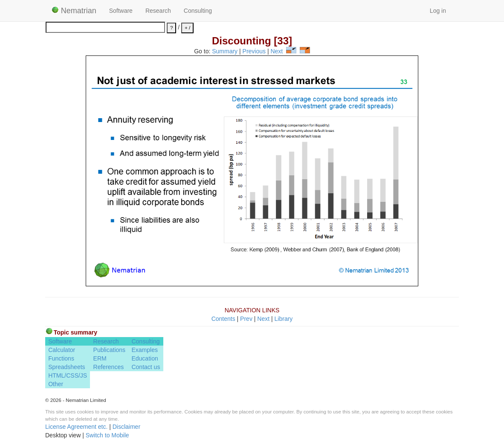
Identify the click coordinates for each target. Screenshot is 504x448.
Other (56, 384)
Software (121, 11)
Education (145, 358)
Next (277, 51)
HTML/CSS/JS (68, 375)
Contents (223, 319)
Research (158, 11)
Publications (110, 350)
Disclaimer (126, 427)
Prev (246, 319)
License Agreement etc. (76, 427)
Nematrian (74, 11)
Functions (61, 358)
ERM (100, 358)
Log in (438, 11)
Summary (225, 51)
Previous (254, 51)
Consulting (198, 11)
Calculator (62, 350)
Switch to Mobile (107, 435)
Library (284, 319)
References (109, 367)
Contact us (146, 367)
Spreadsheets (67, 367)
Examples (144, 350)
